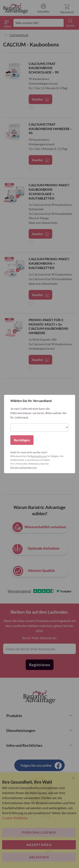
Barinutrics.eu (39, 456)
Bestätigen (22, 440)
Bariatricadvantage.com (24, 467)
